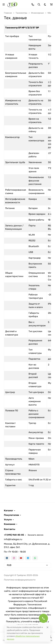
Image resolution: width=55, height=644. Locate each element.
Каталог (9, 511)
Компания (10, 524)
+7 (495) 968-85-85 (14, 535)
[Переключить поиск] (39, 5)
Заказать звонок (36, 535)
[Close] (47, 627)
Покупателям (11, 515)
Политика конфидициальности (20, 580)
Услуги (8, 520)
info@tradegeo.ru (13, 539)
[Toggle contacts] (33, 5)
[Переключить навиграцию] (4, 5)
